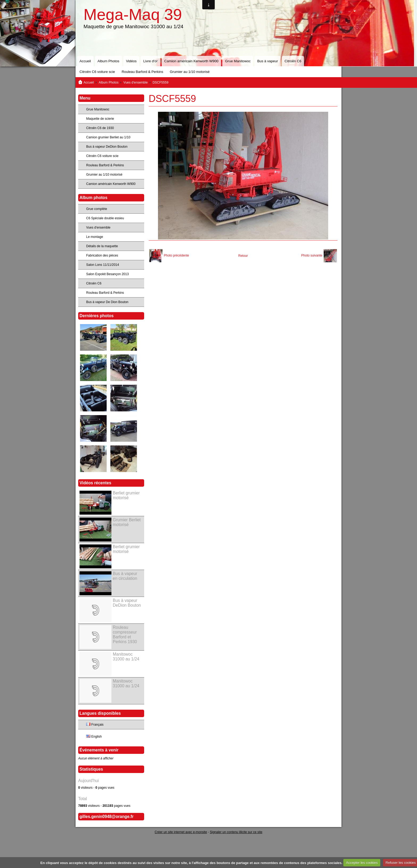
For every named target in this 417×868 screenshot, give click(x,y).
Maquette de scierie (100, 119)
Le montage (95, 237)
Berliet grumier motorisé (126, 495)
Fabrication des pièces (102, 255)
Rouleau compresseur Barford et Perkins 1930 (125, 635)
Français (95, 725)
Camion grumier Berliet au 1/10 (108, 137)
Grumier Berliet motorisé (127, 522)
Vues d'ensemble (135, 82)
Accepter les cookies (362, 863)
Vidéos (131, 61)
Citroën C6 (293, 61)
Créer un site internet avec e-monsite (181, 832)
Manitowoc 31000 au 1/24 (126, 657)
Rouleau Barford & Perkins (142, 72)
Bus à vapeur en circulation (125, 576)
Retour (243, 256)
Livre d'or (151, 61)
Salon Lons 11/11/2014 (103, 265)
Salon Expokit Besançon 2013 (107, 274)
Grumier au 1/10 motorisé (190, 72)
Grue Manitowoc (238, 61)
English (94, 737)
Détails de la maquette (102, 246)
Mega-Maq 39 (133, 15)
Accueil (85, 61)
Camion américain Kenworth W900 (191, 61)
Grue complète (97, 209)
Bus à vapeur (268, 61)
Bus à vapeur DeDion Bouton (107, 147)
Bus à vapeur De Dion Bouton (107, 302)
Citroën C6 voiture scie (97, 72)
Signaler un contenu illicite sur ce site (236, 832)
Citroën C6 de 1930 (100, 128)
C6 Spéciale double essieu (105, 218)
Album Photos (109, 61)
